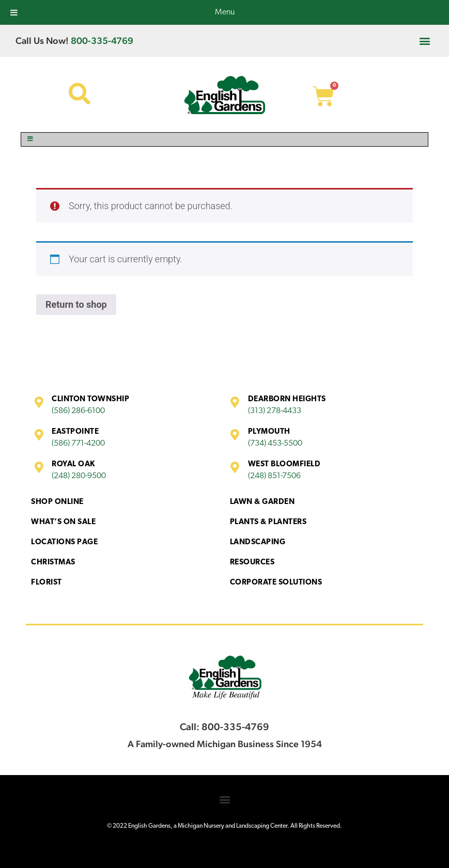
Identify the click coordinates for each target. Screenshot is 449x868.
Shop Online (57, 502)
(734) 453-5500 (275, 444)
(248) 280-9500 (79, 476)
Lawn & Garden (262, 502)
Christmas (53, 563)
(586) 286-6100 (78, 411)
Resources (252, 563)
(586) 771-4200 (78, 444)
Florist (47, 583)
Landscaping (258, 542)
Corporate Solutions (276, 583)
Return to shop (76, 304)
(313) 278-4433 (275, 411)
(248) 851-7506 (274, 476)
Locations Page (64, 542)
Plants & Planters (268, 522)
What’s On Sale (63, 522)
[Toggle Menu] (224, 139)
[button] (425, 41)
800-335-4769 (102, 41)
